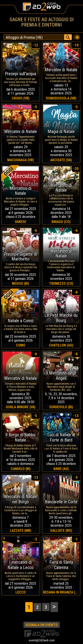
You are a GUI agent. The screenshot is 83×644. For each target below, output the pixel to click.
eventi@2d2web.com (41, 640)
